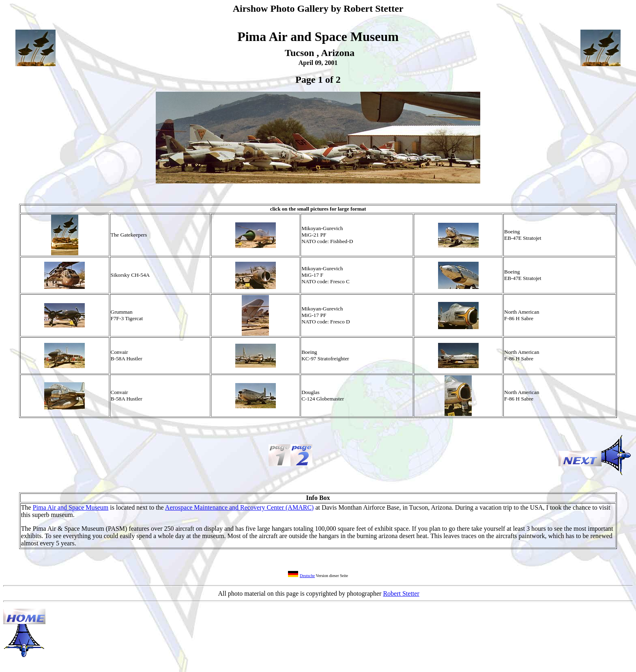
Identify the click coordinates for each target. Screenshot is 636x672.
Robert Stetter (401, 593)
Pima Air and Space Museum (71, 507)
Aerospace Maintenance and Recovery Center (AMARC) (240, 507)
